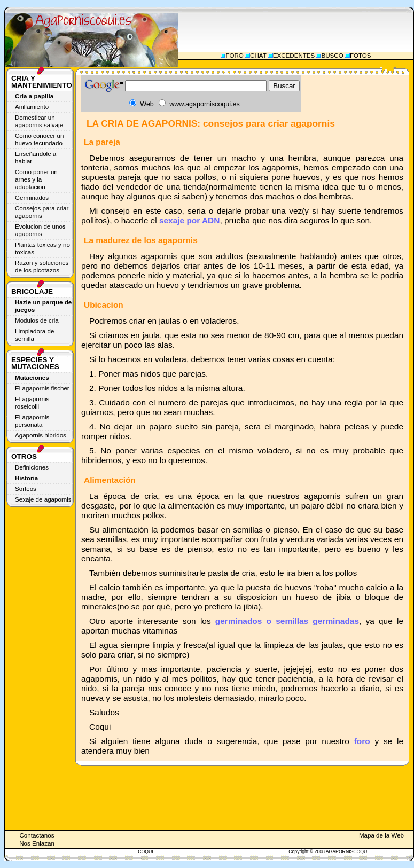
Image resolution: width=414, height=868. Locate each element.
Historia (26, 478)
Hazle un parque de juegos (43, 306)
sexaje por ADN (190, 220)
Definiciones (32, 467)
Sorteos (26, 489)
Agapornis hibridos (41, 435)
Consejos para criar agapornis (42, 212)
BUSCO (332, 56)
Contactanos (37, 835)
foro (362, 741)
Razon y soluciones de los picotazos (42, 267)
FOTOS (361, 56)
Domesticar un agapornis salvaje (39, 121)
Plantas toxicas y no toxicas (42, 248)
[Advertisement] (299, 29)
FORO (234, 56)
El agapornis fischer (42, 388)
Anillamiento (32, 107)
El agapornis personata (32, 421)
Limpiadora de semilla (34, 335)
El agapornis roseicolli (32, 403)
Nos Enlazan (37, 843)
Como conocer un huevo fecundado (39, 139)
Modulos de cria (37, 320)
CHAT (258, 56)
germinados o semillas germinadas (287, 621)
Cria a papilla (34, 96)
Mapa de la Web (381, 835)
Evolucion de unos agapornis (40, 230)
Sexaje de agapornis (43, 499)
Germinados (32, 198)
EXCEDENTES (294, 56)
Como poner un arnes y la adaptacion (36, 179)
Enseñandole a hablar (36, 158)
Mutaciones (32, 378)
